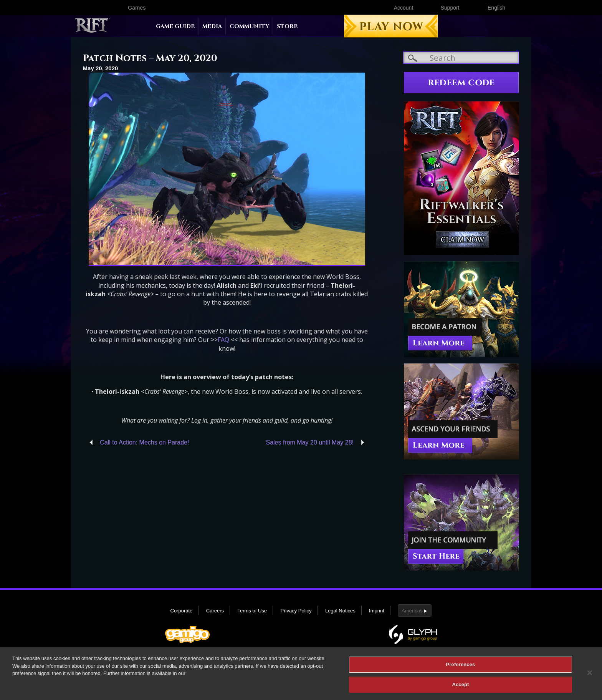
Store (287, 26)
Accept (460, 689)
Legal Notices (340, 611)
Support (450, 8)
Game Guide (175, 26)
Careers (215, 611)
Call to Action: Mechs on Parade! (144, 442)
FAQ (223, 340)
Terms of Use (252, 611)
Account (404, 8)
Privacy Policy (296, 611)
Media (212, 26)
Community (249, 26)
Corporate (182, 611)
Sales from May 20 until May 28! (310, 442)
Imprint (377, 611)
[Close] (590, 677)
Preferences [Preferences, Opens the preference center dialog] (461, 669)
